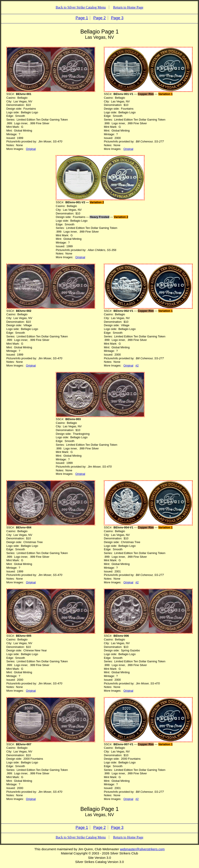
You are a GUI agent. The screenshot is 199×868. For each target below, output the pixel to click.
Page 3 (117, 18)
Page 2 (99, 18)
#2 (137, 366)
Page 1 (82, 18)
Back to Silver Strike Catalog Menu (81, 7)
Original (31, 149)
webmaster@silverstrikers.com (142, 849)
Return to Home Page (128, 7)
